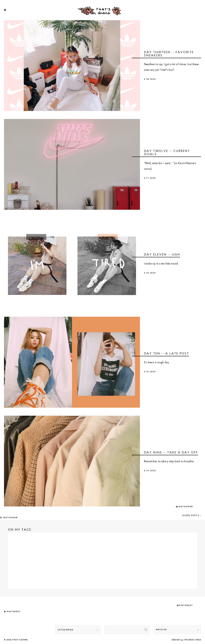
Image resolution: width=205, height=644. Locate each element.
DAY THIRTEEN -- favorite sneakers (169, 54)
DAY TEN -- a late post (166, 354)
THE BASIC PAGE (192, 640)
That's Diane (20, 640)
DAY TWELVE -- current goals (167, 153)
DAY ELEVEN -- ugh (162, 255)
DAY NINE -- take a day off (171, 453)
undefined (72, 65)
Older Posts (192, 515)
